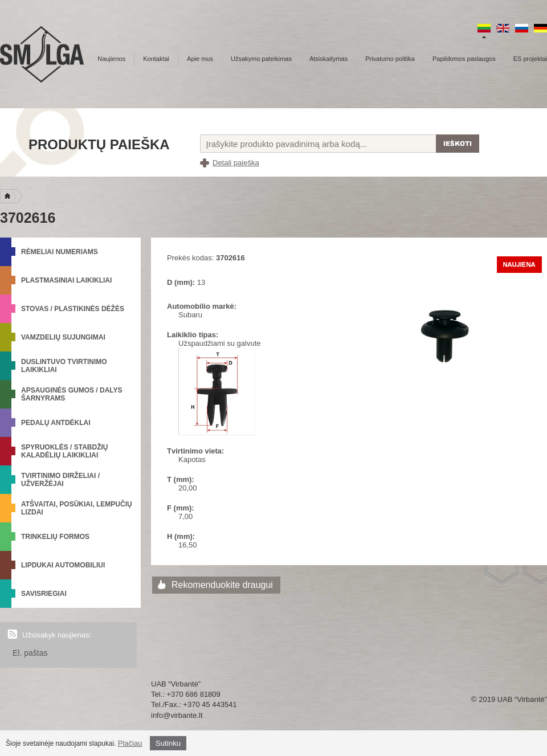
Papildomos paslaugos (464, 59)
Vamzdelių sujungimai (63, 337)
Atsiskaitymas (328, 59)
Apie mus (200, 59)
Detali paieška (236, 163)
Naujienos (111, 59)
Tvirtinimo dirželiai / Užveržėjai (60, 480)
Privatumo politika (390, 59)
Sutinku (168, 743)
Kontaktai (156, 59)
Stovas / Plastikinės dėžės (73, 309)
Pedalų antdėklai (56, 423)
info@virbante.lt (177, 715)
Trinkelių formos (55, 537)
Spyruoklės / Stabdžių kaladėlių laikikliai (64, 451)
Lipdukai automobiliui (63, 565)
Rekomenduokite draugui (222, 585)
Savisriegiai (44, 594)
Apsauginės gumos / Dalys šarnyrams (72, 394)
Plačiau (130, 743)
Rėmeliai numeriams (60, 252)
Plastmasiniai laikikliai (66, 280)
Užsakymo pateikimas (261, 59)
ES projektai (530, 59)
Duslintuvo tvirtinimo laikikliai (64, 366)
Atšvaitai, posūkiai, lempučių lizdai (77, 508)
